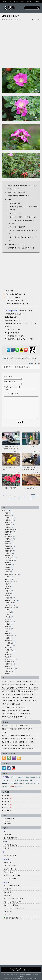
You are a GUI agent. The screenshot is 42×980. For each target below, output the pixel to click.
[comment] (21, 408)
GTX (9, 647)
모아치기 (10, 525)
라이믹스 (9, 548)
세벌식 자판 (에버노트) (11, 905)
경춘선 (10, 638)
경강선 (10, 633)
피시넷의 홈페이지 (10, 855)
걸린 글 (32, 363)
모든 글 (8, 511)
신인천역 (26, 783)
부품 (9, 572)
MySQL (10, 565)
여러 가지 (11, 622)
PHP (9, 563)
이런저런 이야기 (12, 600)
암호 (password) (13, 383)
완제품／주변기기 (13, 574)
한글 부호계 (10, 532)
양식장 (38, 777)
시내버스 (11, 666)
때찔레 (22, 358)
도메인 (9, 555)
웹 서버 (10, 553)
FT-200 (33, 777)
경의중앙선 (11, 636)
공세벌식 (11, 520)
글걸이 (19, 969)
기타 (9, 655)
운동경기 (11, 605)
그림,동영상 (11, 581)
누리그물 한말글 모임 (11, 845)
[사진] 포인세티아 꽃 (13, 297)
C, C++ (10, 593)
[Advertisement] (21, 44)
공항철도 (11, 640)
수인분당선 (11, 643)
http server (6, 787)
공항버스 (11, 664)
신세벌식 (11, 522)
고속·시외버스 (12, 659)
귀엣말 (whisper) (11, 394)
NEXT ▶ (32, 499)
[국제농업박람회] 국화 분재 (16, 294)
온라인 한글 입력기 (10, 872)
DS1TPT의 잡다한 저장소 (12, 886)
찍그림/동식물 (6, 20)
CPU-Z (36, 780)
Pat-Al (36, 978)
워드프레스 (10, 546)
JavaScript (11, 560)
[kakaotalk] (22, 352)
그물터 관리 (10, 551)
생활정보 (11, 603)
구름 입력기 (8, 862)
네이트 (37, 783)
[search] (31, 8)
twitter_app (6, 780)
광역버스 (10, 662)
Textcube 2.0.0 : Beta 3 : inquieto (21, 971)
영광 (31, 780)
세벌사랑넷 (7, 892)
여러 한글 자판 (12, 529)
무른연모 (9, 579)
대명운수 (18, 787)
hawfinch (20, 777)
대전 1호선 (11, 652)
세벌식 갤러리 (8, 895)
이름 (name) (13, 378)
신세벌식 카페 (8, 912)
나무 (16, 358)
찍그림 (8, 311)
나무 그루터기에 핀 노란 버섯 (16, 300)
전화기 (9, 577)
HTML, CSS (11, 558)
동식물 (15, 311)
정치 (9, 610)
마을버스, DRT (12, 669)
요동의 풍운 (8, 835)
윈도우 (10, 589)
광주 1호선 (11, 650)
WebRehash (21, 976)
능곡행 (4, 783)
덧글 (38, 363)
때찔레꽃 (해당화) (10, 16)
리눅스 (10, 591)
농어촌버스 (11, 671)
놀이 (9, 584)
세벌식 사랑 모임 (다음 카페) (13, 902)
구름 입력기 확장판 (10, 866)
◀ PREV (5, 496)
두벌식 (10, 515)
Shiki (19, 978)
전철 (8, 626)
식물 (28, 358)
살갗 (9, 544)
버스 (8, 657)
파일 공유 (11, 598)
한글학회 (7, 848)
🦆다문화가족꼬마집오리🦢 (13, 918)
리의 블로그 (8, 889)
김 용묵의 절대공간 (10, 869)
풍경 (9, 619)
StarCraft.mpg (24, 780)
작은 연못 (7, 915)
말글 (8, 534)
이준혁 (10, 783)
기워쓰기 (11, 539)
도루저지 (13, 777)
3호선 (9, 631)
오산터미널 (14, 780)
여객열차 (9, 624)
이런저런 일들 (12, 607)
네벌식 (9, 527)
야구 (12, 786)
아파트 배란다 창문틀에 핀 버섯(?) (18, 303)
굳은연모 (9, 570)
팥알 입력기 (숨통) (10, 879)
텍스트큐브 (10, 537)
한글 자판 (10, 513)
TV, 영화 (10, 612)
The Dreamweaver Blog (25, 974)
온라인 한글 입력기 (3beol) (12, 875)
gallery (27, 777)
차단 (32, 783)
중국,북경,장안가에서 (11, 838)
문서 (9, 586)
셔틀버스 (11, 673)
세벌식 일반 (11, 518)
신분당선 (11, 645)
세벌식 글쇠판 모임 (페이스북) (14, 899)
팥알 (39, 20)
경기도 (6, 777)
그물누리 (9, 567)
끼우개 (10, 541)
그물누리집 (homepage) (20, 388)
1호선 (9, 629)
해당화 (34, 358)
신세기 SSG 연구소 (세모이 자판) (15, 908)
